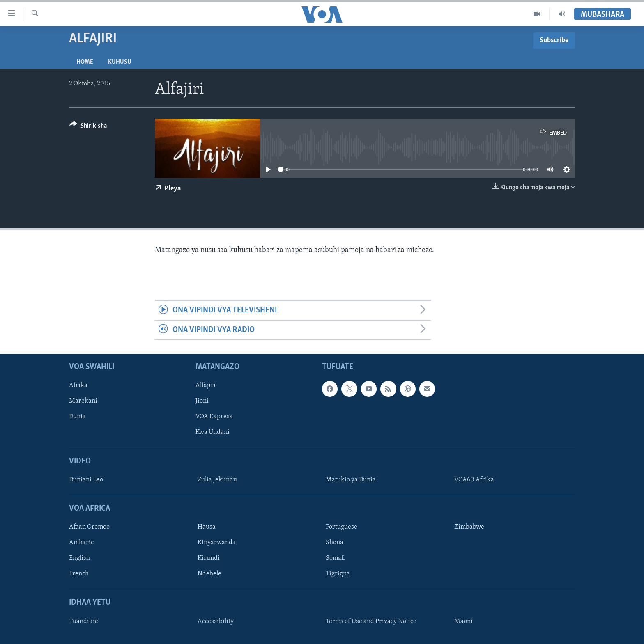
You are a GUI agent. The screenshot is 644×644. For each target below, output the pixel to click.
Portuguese (342, 527)
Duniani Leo (86, 480)
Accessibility (216, 621)
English (79, 558)
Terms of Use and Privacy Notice (371, 621)
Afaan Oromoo (89, 527)
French (79, 574)
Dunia (77, 417)
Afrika (78, 385)
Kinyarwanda (217, 543)
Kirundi (209, 558)
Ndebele (209, 574)
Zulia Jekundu (217, 480)
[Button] (88, 127)
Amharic (81, 543)
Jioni (202, 401)
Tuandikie (84, 621)
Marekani (83, 401)
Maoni (463, 621)
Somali (335, 558)
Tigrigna (338, 574)
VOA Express (214, 417)
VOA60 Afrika (474, 480)
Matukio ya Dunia (351, 480)
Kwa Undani (213, 432)
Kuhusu (120, 62)
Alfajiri (206, 385)
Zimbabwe (469, 527)
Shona (335, 543)
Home (85, 62)
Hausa (207, 527)
